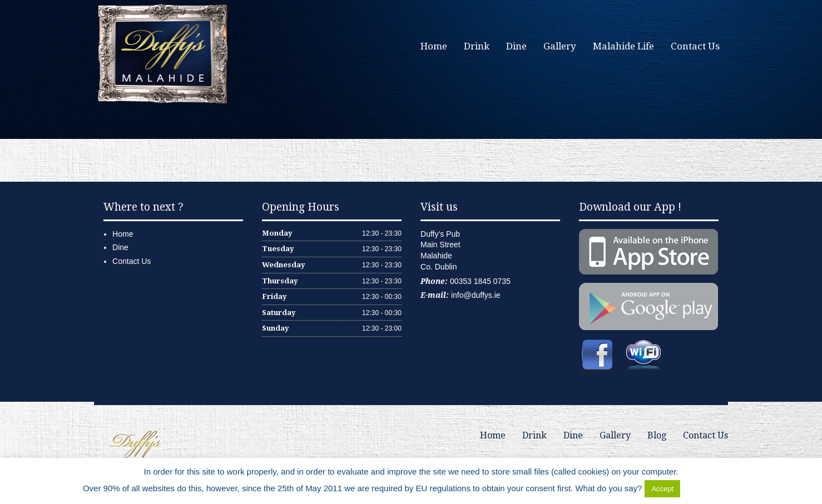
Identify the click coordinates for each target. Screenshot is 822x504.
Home (434, 46)
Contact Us (695, 46)
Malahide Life (623, 46)
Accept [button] (662, 489)
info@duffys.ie (476, 295)
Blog (657, 435)
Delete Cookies (711, 488)
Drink (477, 46)
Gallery (560, 46)
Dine (516, 46)
